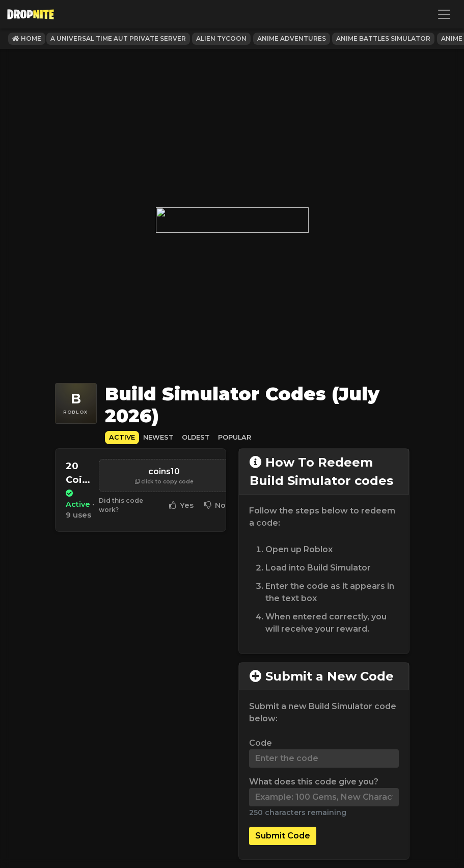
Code (261, 743)
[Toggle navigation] (444, 14)
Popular (235, 437)
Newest (158, 437)
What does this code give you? (314, 782)
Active (122, 437)
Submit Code (283, 836)
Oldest (196, 437)
